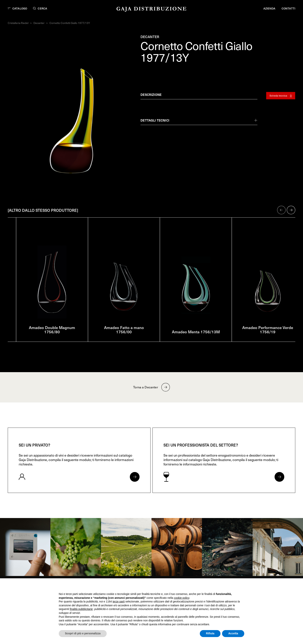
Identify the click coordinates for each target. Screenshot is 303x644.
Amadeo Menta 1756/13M (259, 332)
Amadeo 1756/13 (44, 332)
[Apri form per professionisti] (279, 477)
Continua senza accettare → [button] (226, 586)
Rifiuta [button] (210, 633)
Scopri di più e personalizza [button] (83, 633)
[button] (281, 210)
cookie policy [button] (182, 598)
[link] (25, 547)
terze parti (119, 601)
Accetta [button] (233, 633)
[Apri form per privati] (135, 477)
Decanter (39, 23)
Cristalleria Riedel (18, 23)
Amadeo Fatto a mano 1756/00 (187, 330)
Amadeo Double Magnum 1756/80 (115, 330)
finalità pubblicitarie (81, 609)
